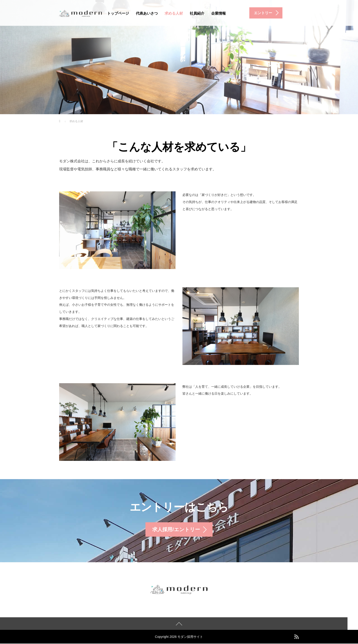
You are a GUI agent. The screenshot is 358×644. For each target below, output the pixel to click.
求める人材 (174, 13)
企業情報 (218, 13)
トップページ (118, 13)
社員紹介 (197, 13)
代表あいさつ (147, 13)
